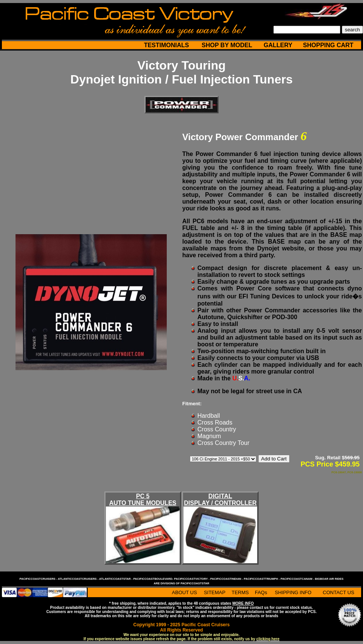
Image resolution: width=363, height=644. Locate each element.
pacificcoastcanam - (298, 579)
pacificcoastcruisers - (39, 579)
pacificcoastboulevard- (154, 579)
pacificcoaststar (195, 583)
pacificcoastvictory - (192, 579)
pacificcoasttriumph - (262, 579)
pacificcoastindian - (227, 579)
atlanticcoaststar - (116, 579)
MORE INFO (243, 603)
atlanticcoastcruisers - (78, 579)
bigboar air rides (329, 579)
